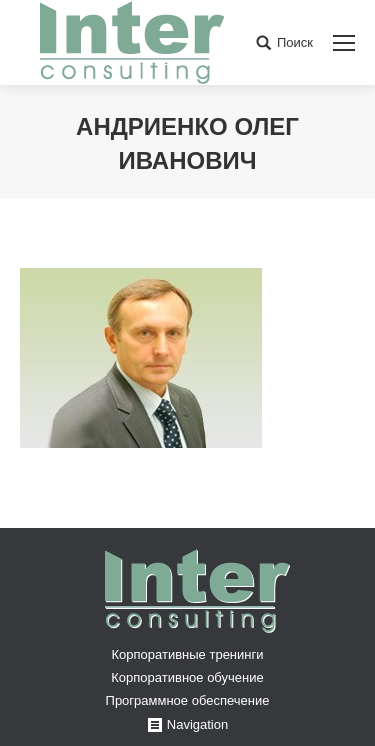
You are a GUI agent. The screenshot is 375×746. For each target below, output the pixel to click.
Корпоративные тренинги (187, 654)
